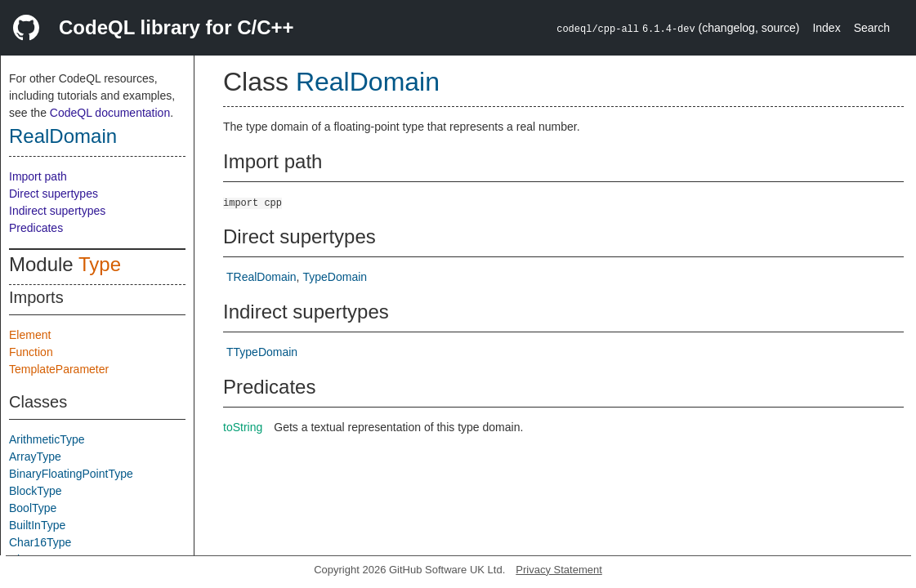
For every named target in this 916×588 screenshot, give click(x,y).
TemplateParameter (59, 369)
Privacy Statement (559, 570)
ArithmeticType (47, 439)
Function (31, 352)
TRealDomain (261, 277)
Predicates (36, 228)
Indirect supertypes (57, 211)
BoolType (33, 508)
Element (30, 335)
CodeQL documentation (110, 113)
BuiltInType (37, 525)
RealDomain (63, 136)
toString (243, 427)
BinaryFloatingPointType (71, 474)
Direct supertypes (54, 194)
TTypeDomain (262, 352)
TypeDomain (335, 277)
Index (826, 28)
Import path (38, 176)
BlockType (36, 491)
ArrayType (35, 457)
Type (100, 264)
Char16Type (40, 542)
